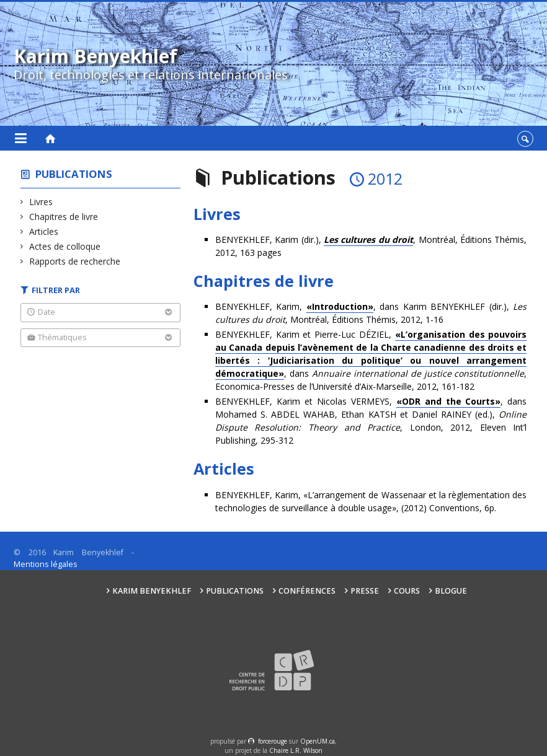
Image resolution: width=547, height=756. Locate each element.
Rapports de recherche (75, 261)
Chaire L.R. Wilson (296, 750)
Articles (44, 231)
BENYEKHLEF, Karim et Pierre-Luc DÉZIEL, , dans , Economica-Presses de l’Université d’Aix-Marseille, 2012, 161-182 (371, 360)
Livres (41, 202)
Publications (74, 174)
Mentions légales (46, 564)
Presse (365, 591)
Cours (407, 591)
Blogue (451, 591)
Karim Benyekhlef (152, 591)
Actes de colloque (65, 246)
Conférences (307, 591)
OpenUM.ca (318, 741)
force (273, 741)
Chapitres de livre (64, 217)
